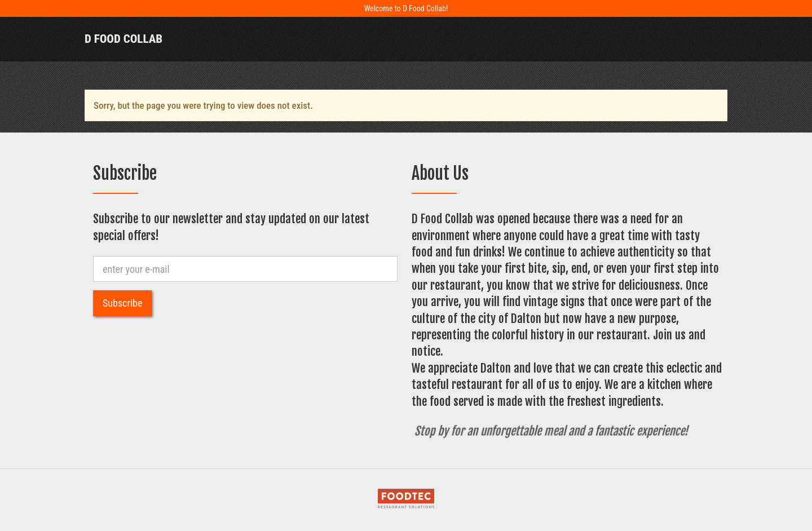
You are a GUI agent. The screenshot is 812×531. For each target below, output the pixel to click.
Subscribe (122, 303)
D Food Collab (123, 39)
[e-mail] (245, 269)
